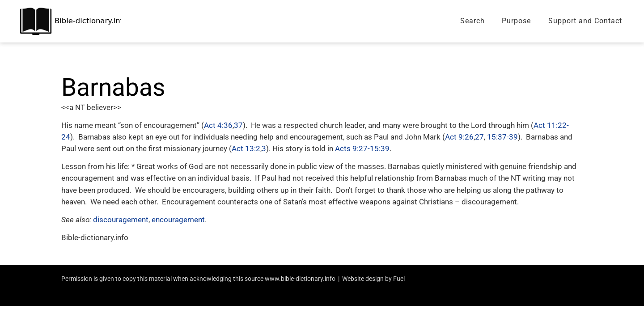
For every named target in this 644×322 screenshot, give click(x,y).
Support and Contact (585, 21)
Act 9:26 (459, 137)
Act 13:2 (246, 148)
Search (472, 21)
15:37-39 (502, 137)
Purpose (516, 21)
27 (479, 137)
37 (238, 125)
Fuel (399, 279)
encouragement (178, 220)
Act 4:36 (218, 125)
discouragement (121, 220)
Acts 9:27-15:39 (362, 148)
